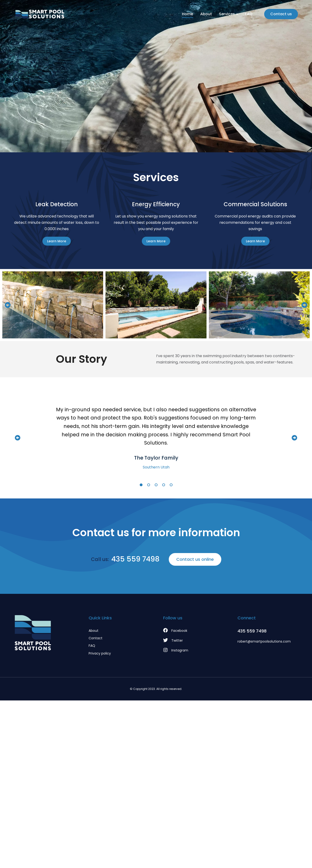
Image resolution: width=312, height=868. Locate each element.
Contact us (281, 14)
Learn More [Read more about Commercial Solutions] (255, 241)
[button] (8, 305)
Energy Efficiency (156, 204)
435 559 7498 (135, 559)
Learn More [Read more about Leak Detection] (57, 241)
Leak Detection (57, 204)
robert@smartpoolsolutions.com (264, 641)
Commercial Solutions (255, 204)
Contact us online (195, 559)
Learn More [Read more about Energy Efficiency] (156, 241)
